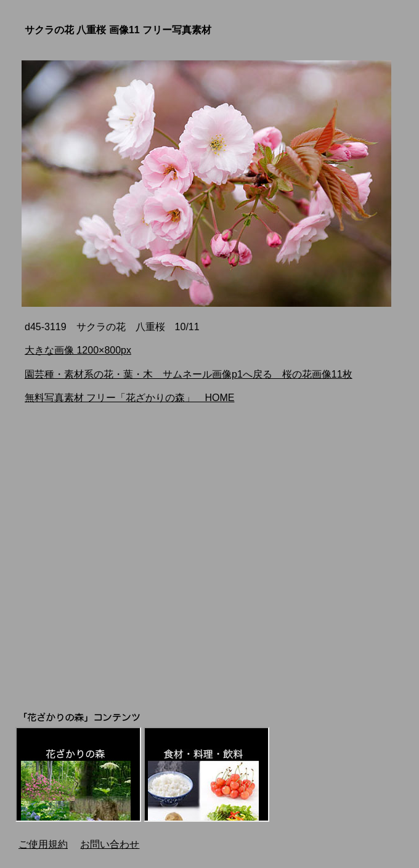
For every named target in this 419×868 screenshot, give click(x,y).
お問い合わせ (110, 844)
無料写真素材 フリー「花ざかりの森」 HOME (129, 398)
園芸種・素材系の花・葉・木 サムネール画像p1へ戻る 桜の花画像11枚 (189, 374)
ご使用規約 (43, 844)
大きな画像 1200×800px (78, 350)
